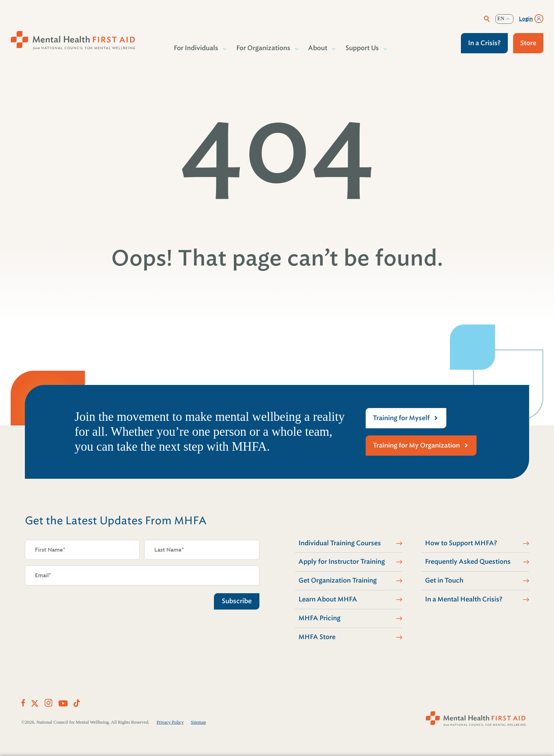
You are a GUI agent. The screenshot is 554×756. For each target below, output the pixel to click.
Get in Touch (444, 580)
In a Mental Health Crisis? (464, 599)
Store (528, 43)
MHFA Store (317, 637)
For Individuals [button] (196, 48)
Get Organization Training (338, 580)
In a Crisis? (484, 43)
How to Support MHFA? (461, 543)
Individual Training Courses (340, 543)
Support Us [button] (362, 48)
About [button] (318, 48)
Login (526, 19)
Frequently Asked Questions (468, 562)
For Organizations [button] (264, 48)
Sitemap (198, 722)
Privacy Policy (170, 722)
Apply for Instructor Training (342, 562)
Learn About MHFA (328, 599)
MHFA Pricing (319, 618)
